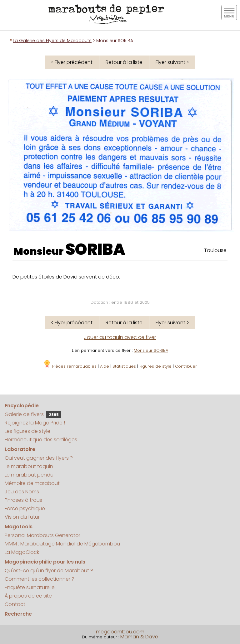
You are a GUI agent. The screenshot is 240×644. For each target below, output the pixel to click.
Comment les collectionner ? (40, 579)
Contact (15, 604)
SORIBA (95, 249)
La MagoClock (22, 552)
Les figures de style (27, 431)
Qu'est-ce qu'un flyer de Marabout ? (49, 571)
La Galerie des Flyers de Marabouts (52, 41)
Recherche (18, 614)
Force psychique (25, 508)
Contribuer (186, 366)
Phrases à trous (23, 500)
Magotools (19, 527)
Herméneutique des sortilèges (41, 440)
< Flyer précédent (72, 62)
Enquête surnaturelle (30, 587)
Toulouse (215, 250)
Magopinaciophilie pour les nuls (45, 562)
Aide (105, 366)
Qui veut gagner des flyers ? (39, 458)
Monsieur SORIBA (151, 350)
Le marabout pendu (29, 475)
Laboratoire (20, 449)
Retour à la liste (124, 62)
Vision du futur (22, 517)
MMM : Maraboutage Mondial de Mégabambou (62, 544)
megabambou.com (120, 632)
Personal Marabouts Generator (42, 535)
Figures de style (155, 366)
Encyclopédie (22, 406)
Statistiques (124, 366)
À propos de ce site (28, 596)
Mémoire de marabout (32, 483)
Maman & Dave (139, 637)
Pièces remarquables (70, 366)
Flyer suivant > (172, 62)
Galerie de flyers (33, 414)
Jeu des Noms (22, 492)
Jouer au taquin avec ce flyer (120, 337)
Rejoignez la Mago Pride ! (35, 423)
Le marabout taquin (29, 466)
